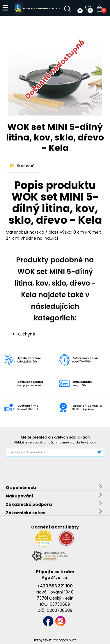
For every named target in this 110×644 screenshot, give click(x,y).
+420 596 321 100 (55, 586)
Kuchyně (26, 166)
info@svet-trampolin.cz (55, 640)
